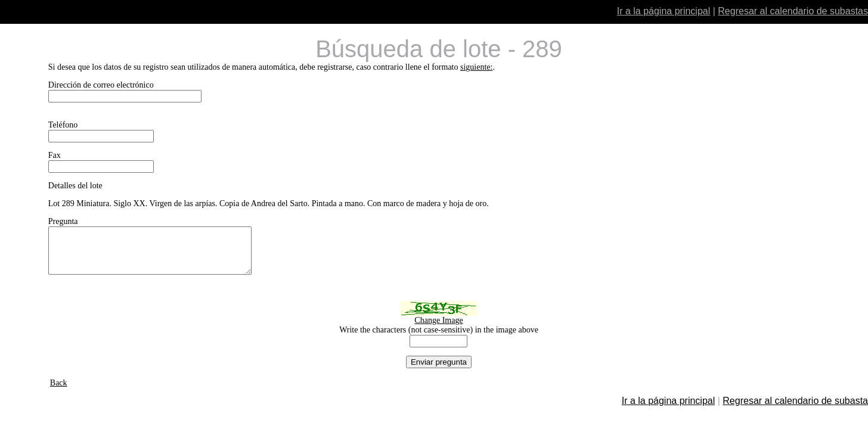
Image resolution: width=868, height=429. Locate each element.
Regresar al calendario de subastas (793, 11)
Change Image (438, 329)
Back (59, 392)
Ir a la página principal (664, 11)
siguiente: (476, 67)
